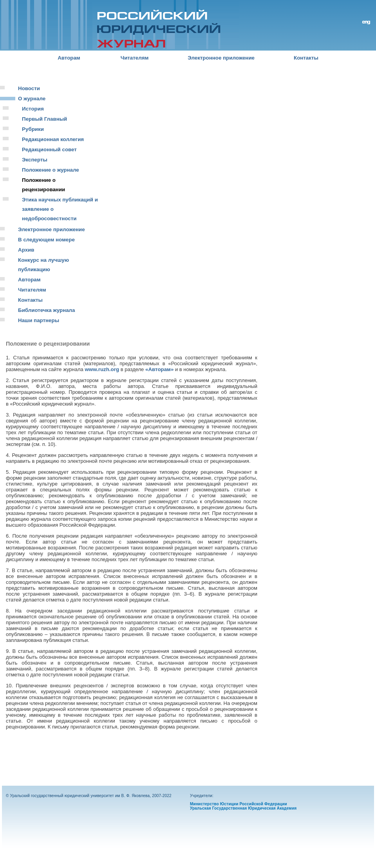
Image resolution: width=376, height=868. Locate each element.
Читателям (135, 58)
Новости (29, 88)
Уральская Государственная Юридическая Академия (243, 808)
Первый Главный (44, 119)
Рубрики (33, 129)
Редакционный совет (49, 149)
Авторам (69, 58)
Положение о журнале (51, 170)
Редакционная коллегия (53, 139)
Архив (26, 250)
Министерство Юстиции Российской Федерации (239, 804)
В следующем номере (46, 240)
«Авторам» (159, 369)
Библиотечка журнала (46, 310)
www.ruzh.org (102, 369)
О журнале (32, 99)
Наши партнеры (39, 320)
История (33, 109)
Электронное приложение (221, 58)
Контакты (306, 58)
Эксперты (35, 160)
